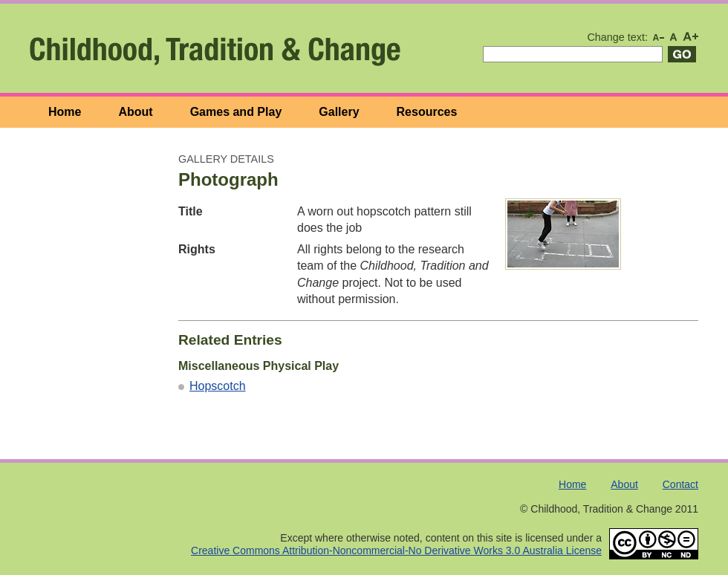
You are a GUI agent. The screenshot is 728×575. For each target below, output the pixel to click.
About (135, 112)
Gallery (339, 112)
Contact (680, 484)
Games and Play (236, 112)
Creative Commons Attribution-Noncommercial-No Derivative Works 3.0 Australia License (396, 550)
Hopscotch (218, 386)
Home (65, 112)
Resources (427, 112)
